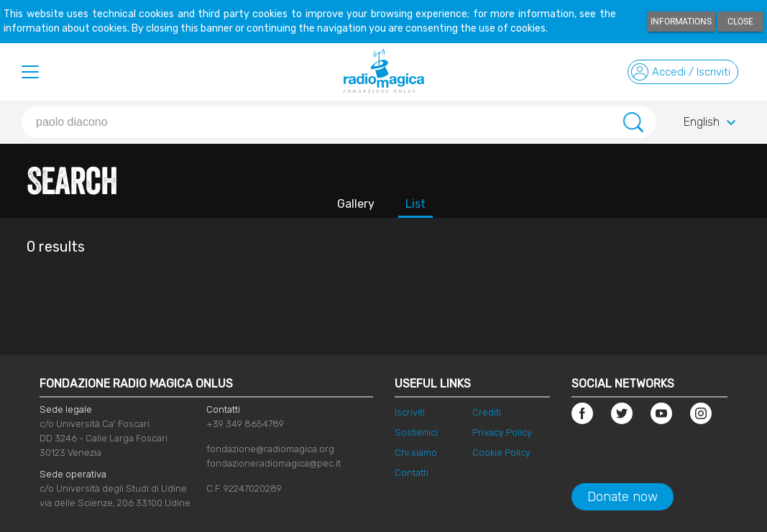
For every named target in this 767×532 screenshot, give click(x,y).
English (712, 123)
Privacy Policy (502, 432)
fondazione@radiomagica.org (270, 449)
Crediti (487, 412)
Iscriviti (410, 412)
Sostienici (416, 432)
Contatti (412, 473)
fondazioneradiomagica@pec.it (274, 463)
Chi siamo (416, 453)
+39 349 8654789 (245, 424)
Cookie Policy (501, 453)
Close (740, 22)
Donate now (623, 497)
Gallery (356, 204)
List (415, 204)
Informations (681, 22)
